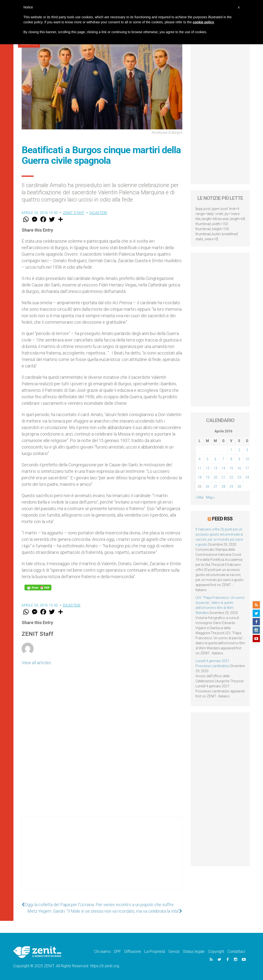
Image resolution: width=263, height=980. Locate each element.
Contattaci (236, 952)
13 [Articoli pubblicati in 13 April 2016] (215, 468)
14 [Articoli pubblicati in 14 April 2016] (223, 468)
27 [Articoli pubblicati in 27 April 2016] (215, 487)
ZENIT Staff (74, 213)
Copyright (216, 952)
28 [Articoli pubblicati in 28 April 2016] (223, 487)
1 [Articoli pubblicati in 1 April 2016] (231, 450)
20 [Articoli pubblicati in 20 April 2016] (215, 477)
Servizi (174, 952)
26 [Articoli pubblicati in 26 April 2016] (208, 487)
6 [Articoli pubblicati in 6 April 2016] (215, 459)
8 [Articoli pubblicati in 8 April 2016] (231, 459)
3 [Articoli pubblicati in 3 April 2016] (247, 450)
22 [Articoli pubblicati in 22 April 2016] (231, 477)
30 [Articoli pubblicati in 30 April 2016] (239, 487)
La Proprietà (155, 952)
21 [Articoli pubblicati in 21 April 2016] (223, 477)
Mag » (210, 497)
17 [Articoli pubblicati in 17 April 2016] (247, 468)
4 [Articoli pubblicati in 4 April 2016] (200, 459)
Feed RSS (222, 519)
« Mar (200, 497)
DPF (118, 952)
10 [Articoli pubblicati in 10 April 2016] (247, 459)
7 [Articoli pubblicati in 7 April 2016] (223, 459)
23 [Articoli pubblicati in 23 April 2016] (239, 477)
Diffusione (133, 952)
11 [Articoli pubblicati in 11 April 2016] (200, 468)
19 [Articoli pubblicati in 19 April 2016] (208, 477)
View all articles (36, 663)
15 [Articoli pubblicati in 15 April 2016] (231, 468)
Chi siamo (102, 952)
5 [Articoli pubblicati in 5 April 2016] (208, 459)
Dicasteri (98, 213)
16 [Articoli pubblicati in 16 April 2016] (239, 468)
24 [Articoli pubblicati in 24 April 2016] (247, 477)
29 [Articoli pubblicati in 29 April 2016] (231, 487)
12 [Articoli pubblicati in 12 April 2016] (208, 468)
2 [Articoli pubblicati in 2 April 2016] (239, 450)
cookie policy (203, 22)
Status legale (194, 952)
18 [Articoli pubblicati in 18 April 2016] (200, 477)
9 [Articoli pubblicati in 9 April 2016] (239, 459)
